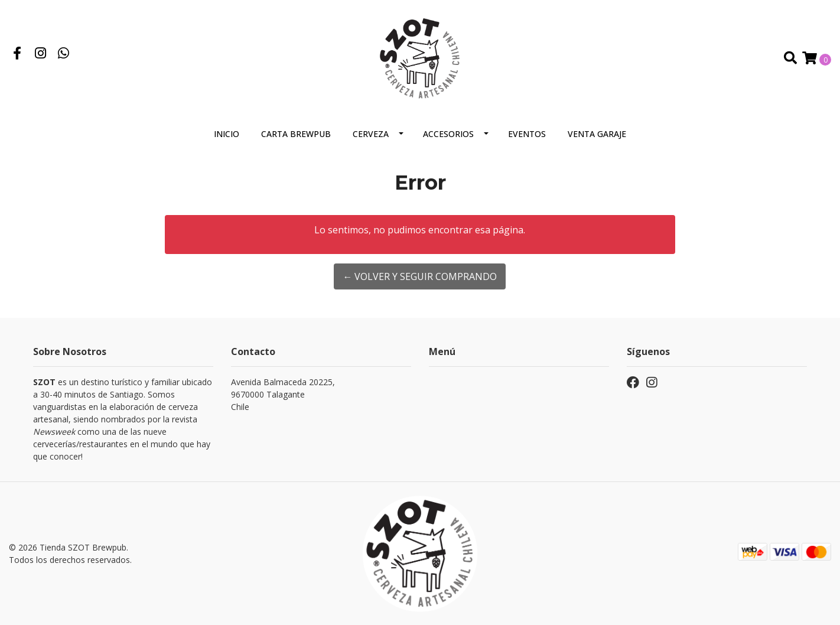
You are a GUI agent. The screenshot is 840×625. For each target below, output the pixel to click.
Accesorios (448, 134)
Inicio (227, 134)
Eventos (527, 134)
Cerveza (371, 134)
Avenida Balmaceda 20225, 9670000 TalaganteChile (283, 394)
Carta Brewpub (296, 134)
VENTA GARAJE (597, 134)
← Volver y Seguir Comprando (420, 276)
